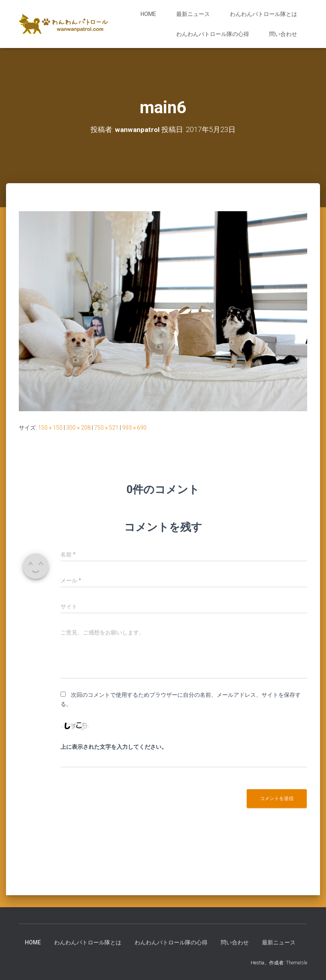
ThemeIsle (297, 963)
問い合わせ (283, 34)
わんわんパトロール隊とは (264, 14)
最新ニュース (193, 14)
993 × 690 (134, 428)
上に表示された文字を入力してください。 (114, 747)
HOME (148, 14)
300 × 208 (78, 428)
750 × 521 (106, 428)
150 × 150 (50, 428)
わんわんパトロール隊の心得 (213, 34)
